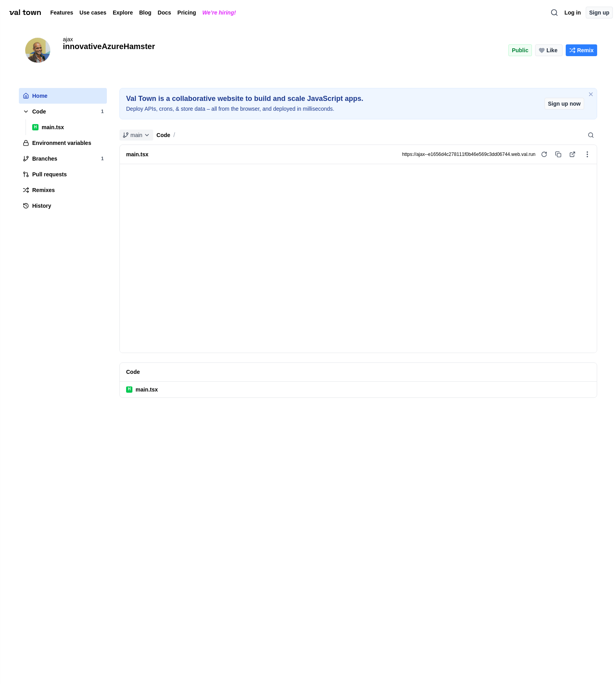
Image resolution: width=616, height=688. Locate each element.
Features (62, 13)
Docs (164, 13)
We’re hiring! (219, 13)
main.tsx (142, 390)
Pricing (187, 13)
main (136, 135)
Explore (123, 13)
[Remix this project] (581, 50)
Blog (145, 13)
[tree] (63, 151)
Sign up (599, 13)
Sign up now (564, 104)
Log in (573, 13)
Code (163, 135)
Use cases (93, 13)
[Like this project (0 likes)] (549, 50)
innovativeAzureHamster (109, 46)
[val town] (25, 13)
